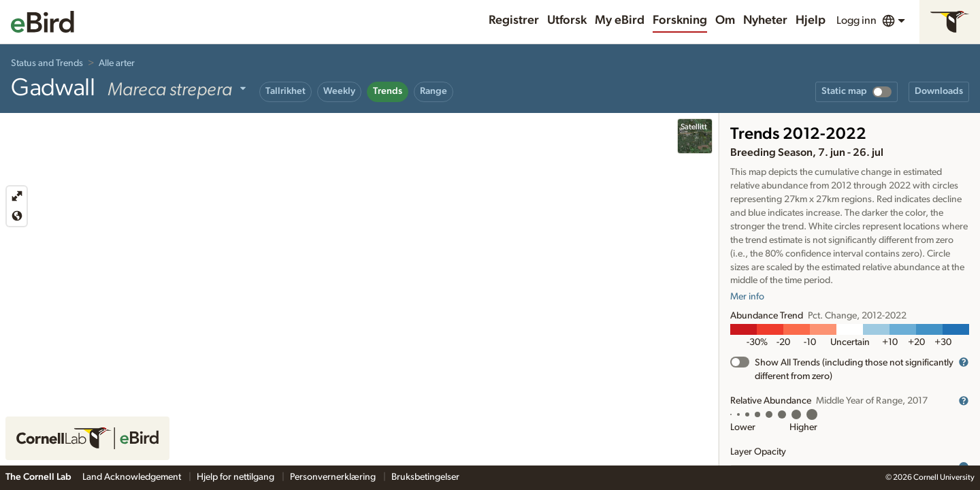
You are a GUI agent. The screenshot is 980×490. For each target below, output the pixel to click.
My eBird (620, 20)
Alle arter (117, 63)
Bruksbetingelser (425, 477)
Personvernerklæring (334, 477)
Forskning (680, 20)
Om (725, 20)
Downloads (939, 91)
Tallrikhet (285, 91)
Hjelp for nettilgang (236, 477)
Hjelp (811, 20)
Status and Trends (47, 63)
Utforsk (567, 20)
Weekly (339, 91)
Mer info (747, 297)
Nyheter (765, 20)
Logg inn (856, 20)
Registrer (514, 20)
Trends (388, 91)
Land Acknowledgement (133, 477)
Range (434, 91)
